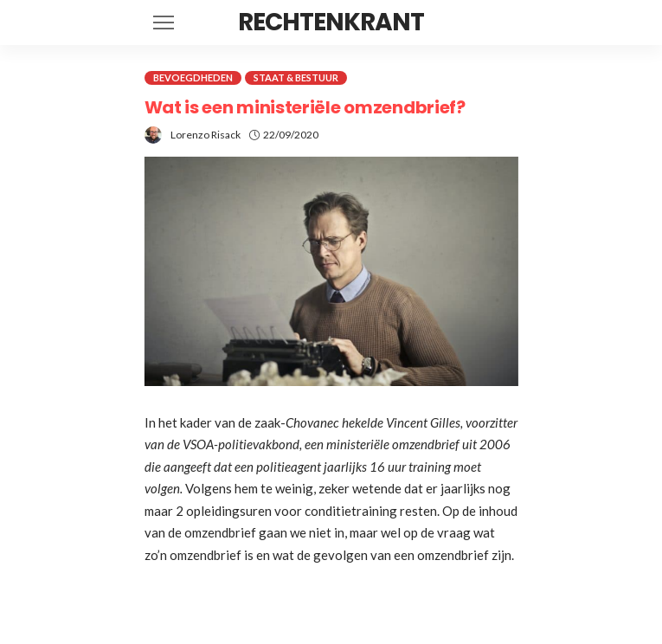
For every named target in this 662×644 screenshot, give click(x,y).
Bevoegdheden (193, 77)
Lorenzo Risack (206, 135)
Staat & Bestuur (296, 77)
